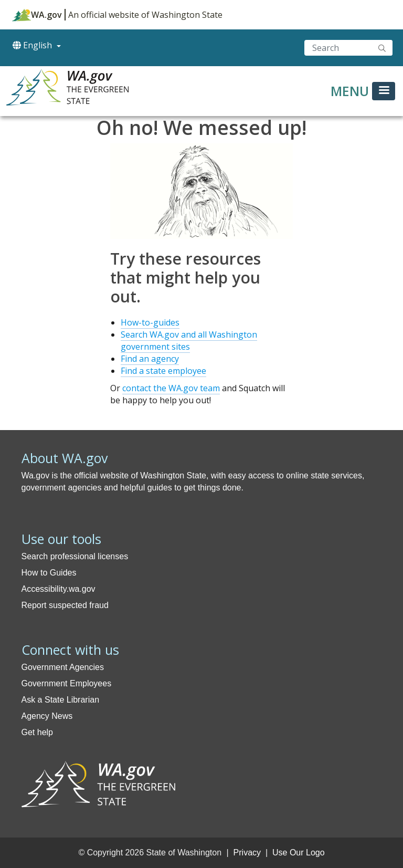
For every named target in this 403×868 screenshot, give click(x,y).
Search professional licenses (75, 556)
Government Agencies (63, 667)
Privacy (247, 853)
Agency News (47, 716)
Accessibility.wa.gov (59, 589)
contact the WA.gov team (171, 388)
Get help (37, 732)
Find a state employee (163, 371)
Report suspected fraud (65, 605)
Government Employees (67, 683)
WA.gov (37, 15)
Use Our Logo (299, 853)
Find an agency (150, 359)
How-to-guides (150, 322)
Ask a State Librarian (61, 700)
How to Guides (49, 573)
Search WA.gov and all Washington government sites (189, 341)
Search (382, 48)
